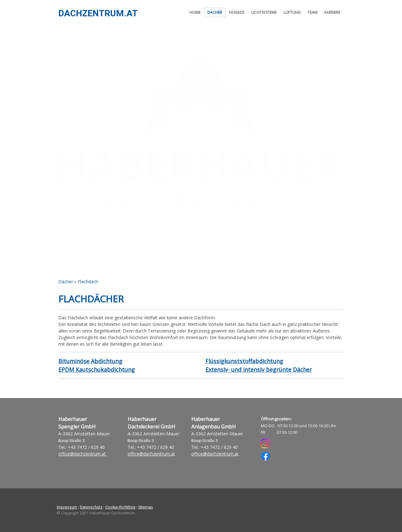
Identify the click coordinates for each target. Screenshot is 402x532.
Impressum (67, 507)
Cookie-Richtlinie (120, 507)
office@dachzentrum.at (83, 454)
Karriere (332, 12)
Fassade (237, 12)
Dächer (215, 12)
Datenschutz (91, 507)
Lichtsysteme (264, 12)
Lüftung (292, 12)
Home (195, 12)
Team (312, 12)
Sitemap (146, 507)
